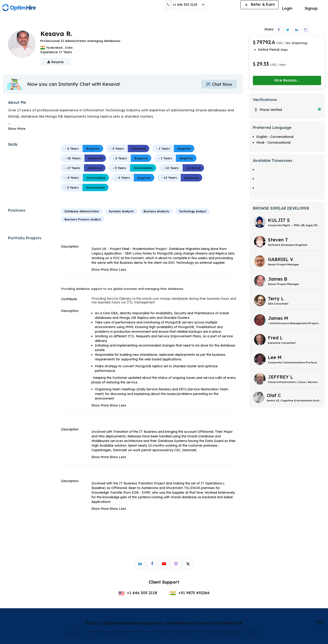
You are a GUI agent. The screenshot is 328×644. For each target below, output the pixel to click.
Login (287, 8)
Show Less (118, 270)
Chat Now (219, 84)
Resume (55, 62)
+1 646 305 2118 (138, 593)
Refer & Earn (259, 5)
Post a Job (223, 5)
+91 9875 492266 (190, 593)
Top (319, 621)
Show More (17, 129)
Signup (311, 8)
